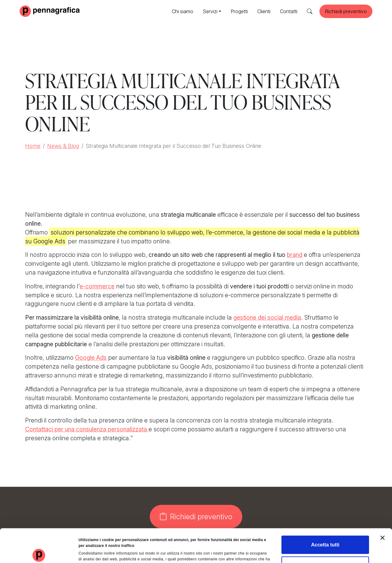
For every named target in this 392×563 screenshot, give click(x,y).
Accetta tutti (325, 511)
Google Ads (91, 358)
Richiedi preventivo (346, 11)
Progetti (239, 11)
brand (295, 255)
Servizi (210, 11)
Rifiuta (325, 532)
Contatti (289, 11)
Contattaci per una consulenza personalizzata (87, 429)
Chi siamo (183, 11)
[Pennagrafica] (50, 11)
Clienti (264, 11)
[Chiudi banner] (383, 504)
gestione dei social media (267, 317)
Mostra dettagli (286, 552)
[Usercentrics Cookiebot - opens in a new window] (40, 552)
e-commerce (97, 286)
